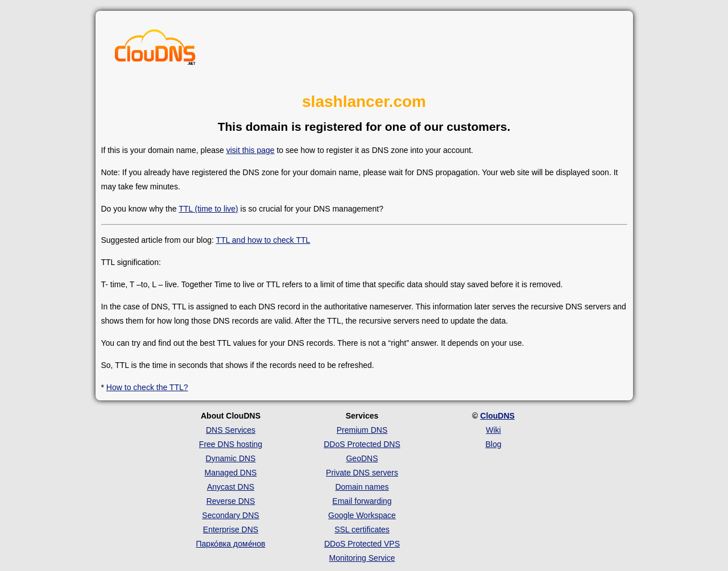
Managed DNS (231, 473)
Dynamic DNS (231, 458)
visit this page (251, 150)
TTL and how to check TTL (263, 240)
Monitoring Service (362, 558)
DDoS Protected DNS (362, 444)
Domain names (362, 487)
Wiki (493, 430)
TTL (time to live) (208, 209)
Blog (493, 444)
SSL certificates (362, 529)
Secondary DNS (230, 515)
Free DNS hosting (231, 444)
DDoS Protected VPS (362, 544)
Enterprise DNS (231, 529)
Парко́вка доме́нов (231, 544)
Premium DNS (362, 430)
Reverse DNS (231, 501)
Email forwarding (362, 501)
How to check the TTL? (147, 387)
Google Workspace (362, 515)
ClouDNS (497, 416)
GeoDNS (362, 458)
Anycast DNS (231, 487)
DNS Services (231, 430)
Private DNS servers (362, 473)
